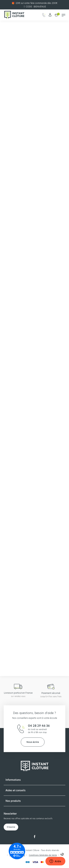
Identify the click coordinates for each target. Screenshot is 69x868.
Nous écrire (33, 742)
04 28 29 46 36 (39, 726)
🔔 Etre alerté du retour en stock (17, 614)
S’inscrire (11, 827)
